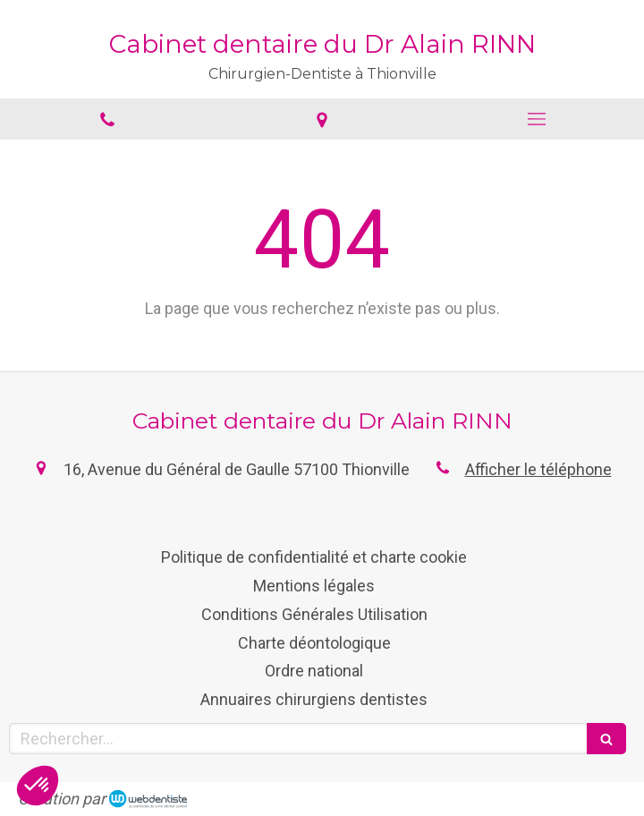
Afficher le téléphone (538, 469)
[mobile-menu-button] (537, 119)
